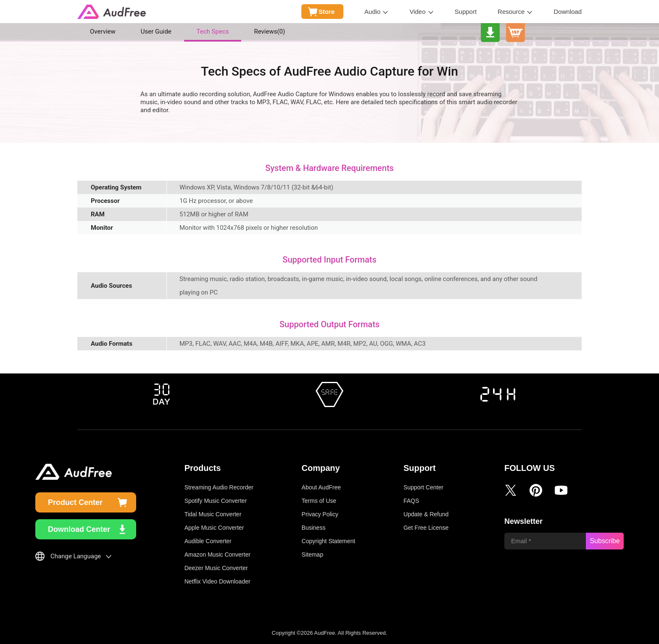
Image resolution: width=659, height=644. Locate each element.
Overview (103, 32)
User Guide (156, 32)
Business (314, 528)
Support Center (423, 487)
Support (466, 12)
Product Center (75, 502)
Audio (372, 12)
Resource (511, 12)
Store (327, 12)
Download (568, 12)
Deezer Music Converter (216, 568)
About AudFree (321, 487)
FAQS (411, 501)
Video (417, 12)
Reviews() (269, 32)
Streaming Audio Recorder (219, 487)
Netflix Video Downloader (217, 581)
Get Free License (426, 528)
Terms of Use (319, 501)
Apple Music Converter (214, 528)
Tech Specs (213, 32)
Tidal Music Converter (213, 514)
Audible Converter (208, 541)
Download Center (79, 529)
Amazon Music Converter (217, 555)
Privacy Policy (320, 514)
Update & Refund (426, 514)
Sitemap (312, 555)
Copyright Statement (329, 541)
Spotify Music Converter (216, 501)
